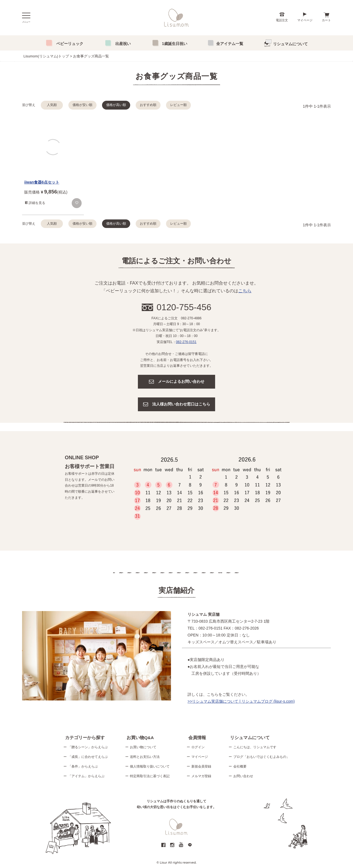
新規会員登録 (201, 767)
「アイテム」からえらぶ (86, 777)
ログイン (198, 748)
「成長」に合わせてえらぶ (88, 757)
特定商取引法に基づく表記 (150, 777)
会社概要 (240, 767)
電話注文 (282, 20)
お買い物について (143, 748)
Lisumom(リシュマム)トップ (46, 56)
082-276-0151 (186, 342)
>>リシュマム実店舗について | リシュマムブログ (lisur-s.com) (241, 701)
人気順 (52, 105)
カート (326, 20)
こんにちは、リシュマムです (255, 748)
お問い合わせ (243, 777)
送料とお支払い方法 (145, 757)
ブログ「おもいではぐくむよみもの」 (261, 757)
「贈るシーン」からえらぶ (88, 748)
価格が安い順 (82, 105)
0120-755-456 (184, 307)
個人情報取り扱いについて (150, 767)
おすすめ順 (148, 105)
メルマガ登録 (201, 777)
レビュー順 (178, 105)
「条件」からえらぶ (83, 767)
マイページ (305, 20)
